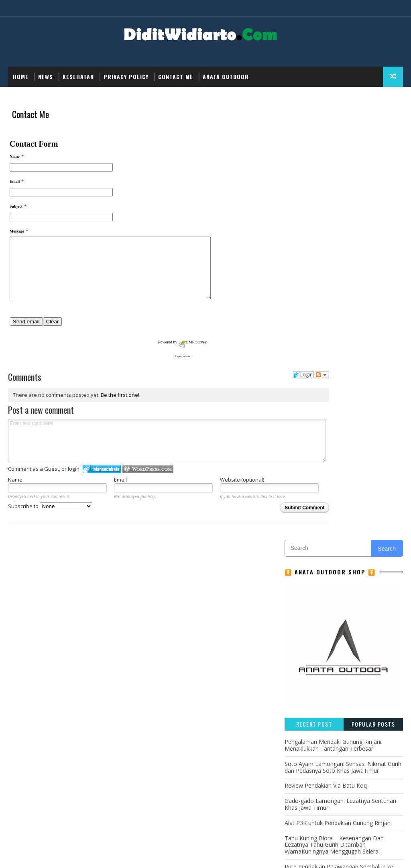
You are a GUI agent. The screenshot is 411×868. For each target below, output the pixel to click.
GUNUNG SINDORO (311, 528)
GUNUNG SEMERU (374, 514)
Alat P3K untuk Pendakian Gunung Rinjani (338, 394)
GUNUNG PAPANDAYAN (316, 514)
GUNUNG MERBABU (362, 499)
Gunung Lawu (307, 542)
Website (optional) (208, 501)
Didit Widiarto (132, 854)
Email (103, 501)
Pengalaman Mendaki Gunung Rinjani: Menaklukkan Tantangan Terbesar (334, 316)
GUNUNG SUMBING (366, 528)
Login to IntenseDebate (102, 491)
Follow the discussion (269, 398)
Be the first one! (120, 417)
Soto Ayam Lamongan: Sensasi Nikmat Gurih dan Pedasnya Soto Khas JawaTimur (343, 338)
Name (15, 501)
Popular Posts (373, 295)
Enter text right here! (141, 462)
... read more (73, 629)
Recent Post (314, 295)
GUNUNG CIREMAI (347, 485)
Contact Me (176, 77)
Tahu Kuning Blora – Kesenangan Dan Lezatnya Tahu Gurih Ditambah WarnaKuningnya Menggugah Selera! (334, 416)
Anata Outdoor (226, 77)
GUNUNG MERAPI (309, 499)
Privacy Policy (126, 77)
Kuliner (336, 556)
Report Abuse (140, 377)
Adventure (302, 485)
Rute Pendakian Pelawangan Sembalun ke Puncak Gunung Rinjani (339, 441)
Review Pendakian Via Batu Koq (326, 356)
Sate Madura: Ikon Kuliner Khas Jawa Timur (341, 459)
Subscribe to (50, 528)
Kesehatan (78, 77)
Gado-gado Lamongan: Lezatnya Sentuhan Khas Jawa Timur (340, 375)
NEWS (46, 77)
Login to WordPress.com (148, 491)
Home (21, 77)
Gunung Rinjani (356, 542)
